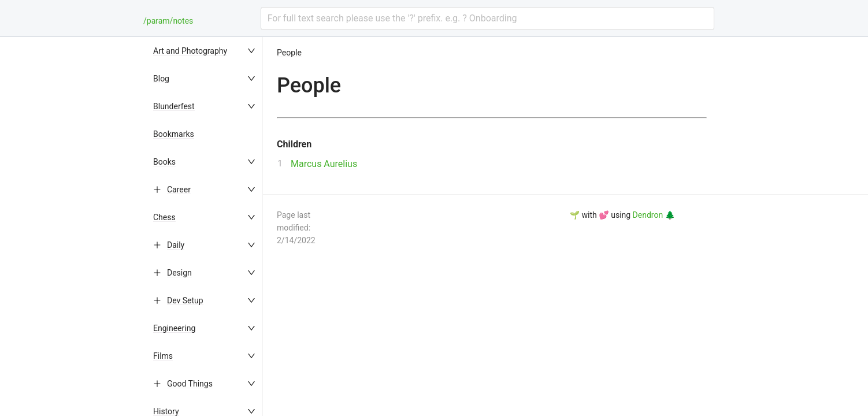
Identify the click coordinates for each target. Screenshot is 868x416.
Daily (176, 245)
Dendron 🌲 (654, 215)
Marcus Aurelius (324, 164)
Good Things (190, 384)
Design (179, 273)
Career (179, 190)
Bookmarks (174, 134)
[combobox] (487, 18)
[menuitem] (205, 51)
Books (164, 162)
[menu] (205, 226)
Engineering (174, 328)
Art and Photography (190, 51)
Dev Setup (185, 300)
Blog (161, 79)
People (289, 53)
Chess (164, 217)
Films (163, 356)
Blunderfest (174, 106)
